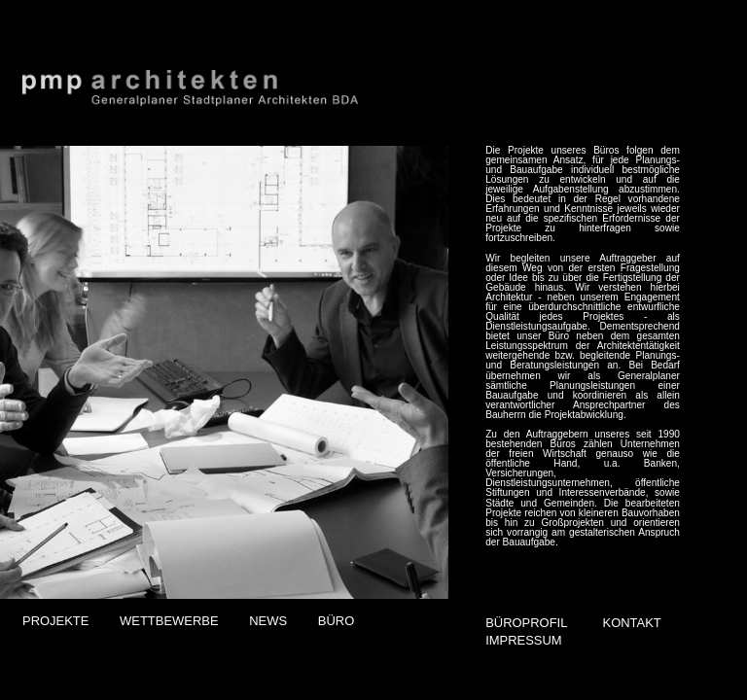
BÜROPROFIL (526, 623)
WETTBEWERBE (169, 621)
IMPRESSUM (523, 640)
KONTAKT (632, 623)
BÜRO (336, 621)
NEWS (268, 621)
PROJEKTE (55, 621)
